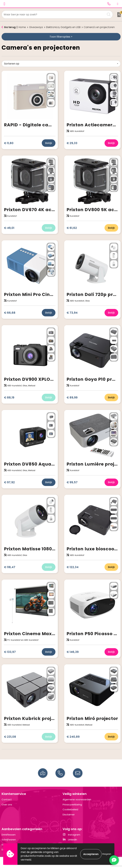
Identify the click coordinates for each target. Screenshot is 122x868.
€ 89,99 (72, 397)
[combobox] (54, 15)
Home (22, 27)
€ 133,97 (10, 652)
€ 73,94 (72, 313)
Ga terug (10, 27)
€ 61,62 (72, 228)
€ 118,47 (10, 567)
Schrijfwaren (9, 840)
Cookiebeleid (70, 809)
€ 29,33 (72, 143)
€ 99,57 (72, 482)
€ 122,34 (73, 567)
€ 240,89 (73, 737)
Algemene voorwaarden (77, 799)
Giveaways (36, 27)
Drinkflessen (9, 835)
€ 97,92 (9, 482)
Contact (7, 799)
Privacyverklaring (72, 805)
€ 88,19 (9, 397)
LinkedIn (70, 840)
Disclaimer (69, 815)
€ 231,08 (10, 737)
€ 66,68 (10, 313)
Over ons (7, 805)
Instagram (71, 835)
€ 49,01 (9, 228)
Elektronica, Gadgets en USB (63, 27)
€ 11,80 (9, 143)
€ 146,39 (73, 652)
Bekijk (49, 143)
